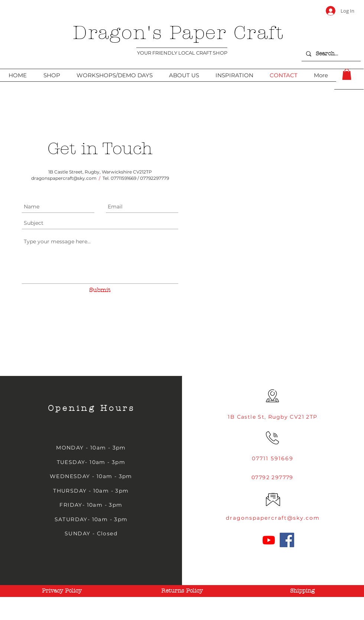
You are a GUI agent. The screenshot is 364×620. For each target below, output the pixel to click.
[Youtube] (269, 540)
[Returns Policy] (182, 591)
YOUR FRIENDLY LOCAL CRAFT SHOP (182, 53)
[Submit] (100, 290)
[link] (347, 74)
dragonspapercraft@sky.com (64, 178)
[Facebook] (287, 540)
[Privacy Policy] (62, 591)
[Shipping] (302, 591)
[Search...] (330, 54)
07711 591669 (273, 458)
